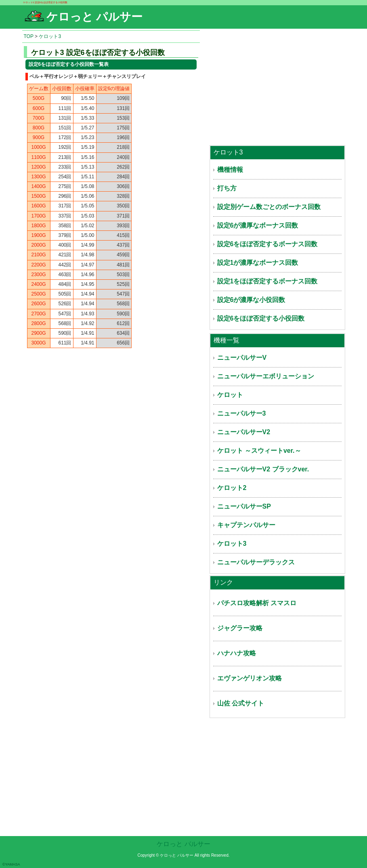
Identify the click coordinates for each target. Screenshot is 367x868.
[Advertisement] (277, 87)
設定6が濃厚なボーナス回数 (258, 225)
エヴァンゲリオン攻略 (250, 678)
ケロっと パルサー (183, 844)
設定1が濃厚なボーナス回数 (258, 263)
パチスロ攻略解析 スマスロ (257, 603)
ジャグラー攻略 (240, 628)
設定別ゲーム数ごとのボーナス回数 (269, 207)
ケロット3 (50, 36)
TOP (29, 36)
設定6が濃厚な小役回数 (251, 300)
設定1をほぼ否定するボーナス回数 (267, 281)
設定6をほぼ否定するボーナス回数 (267, 244)
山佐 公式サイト (241, 703)
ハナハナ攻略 (237, 653)
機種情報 (230, 170)
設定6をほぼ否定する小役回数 (261, 318)
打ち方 (227, 188)
